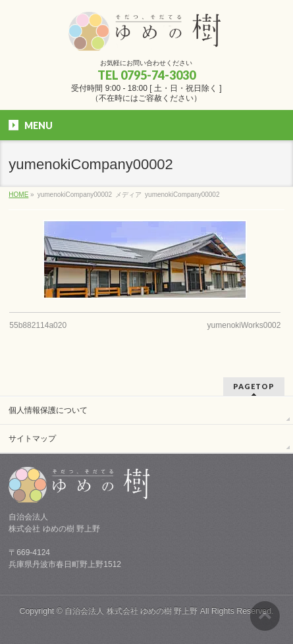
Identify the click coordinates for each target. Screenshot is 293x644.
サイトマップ (32, 439)
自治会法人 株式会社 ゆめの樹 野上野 (131, 611)
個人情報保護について (48, 410)
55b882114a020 (38, 325)
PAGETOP (254, 386)
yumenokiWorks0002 (244, 325)
